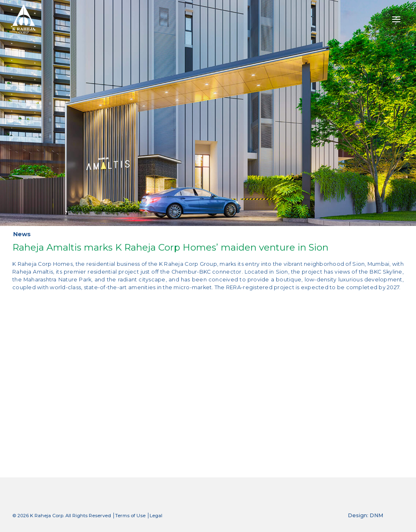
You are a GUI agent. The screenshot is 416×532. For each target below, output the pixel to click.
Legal (156, 516)
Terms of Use (130, 516)
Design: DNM (365, 515)
